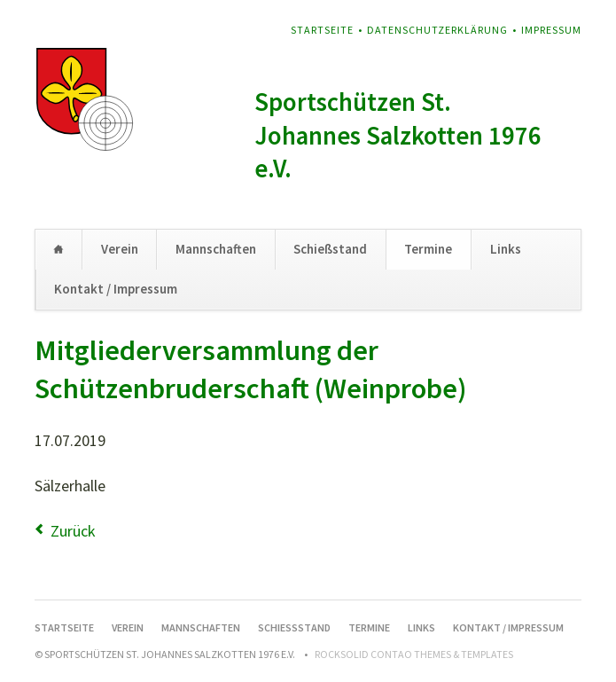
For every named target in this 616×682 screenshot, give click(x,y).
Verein (120, 249)
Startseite (322, 30)
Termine (428, 249)
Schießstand (330, 249)
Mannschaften (216, 249)
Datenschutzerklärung (437, 30)
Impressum (551, 30)
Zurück (73, 531)
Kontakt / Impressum (116, 289)
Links (506, 249)
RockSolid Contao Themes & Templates (414, 654)
